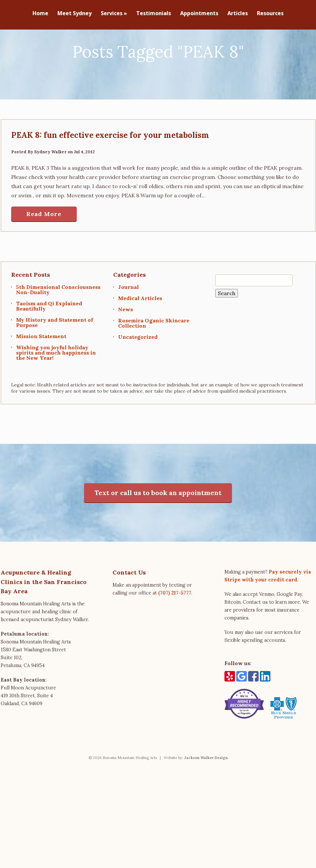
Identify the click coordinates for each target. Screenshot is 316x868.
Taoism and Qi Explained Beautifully (49, 332)
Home (40, 14)
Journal (128, 313)
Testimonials (154, 14)
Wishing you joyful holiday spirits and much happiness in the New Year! (56, 379)
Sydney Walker (50, 178)
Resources (270, 14)
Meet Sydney (74, 14)
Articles (238, 14)
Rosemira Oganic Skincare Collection (154, 349)
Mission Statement (41, 362)
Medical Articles (140, 324)
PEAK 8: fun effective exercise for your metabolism (110, 161)
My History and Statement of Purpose (54, 349)
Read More (44, 240)
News (126, 336)
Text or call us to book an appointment (158, 519)
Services (114, 14)
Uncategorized (138, 363)
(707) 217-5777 (175, 619)
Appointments (199, 14)
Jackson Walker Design (206, 784)
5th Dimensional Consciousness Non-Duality (58, 316)
